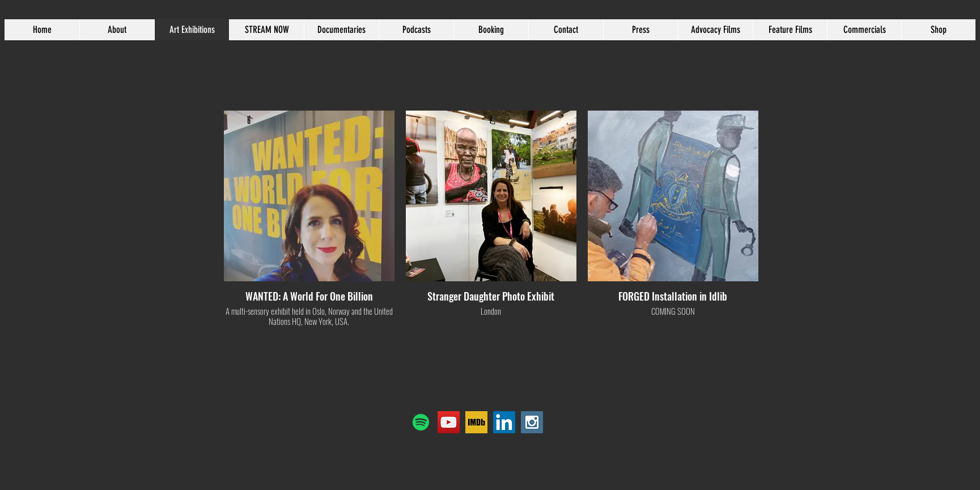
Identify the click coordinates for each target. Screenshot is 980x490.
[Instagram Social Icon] (532, 422)
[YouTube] (449, 422)
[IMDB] (476, 422)
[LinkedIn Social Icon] (504, 422)
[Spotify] (421, 422)
